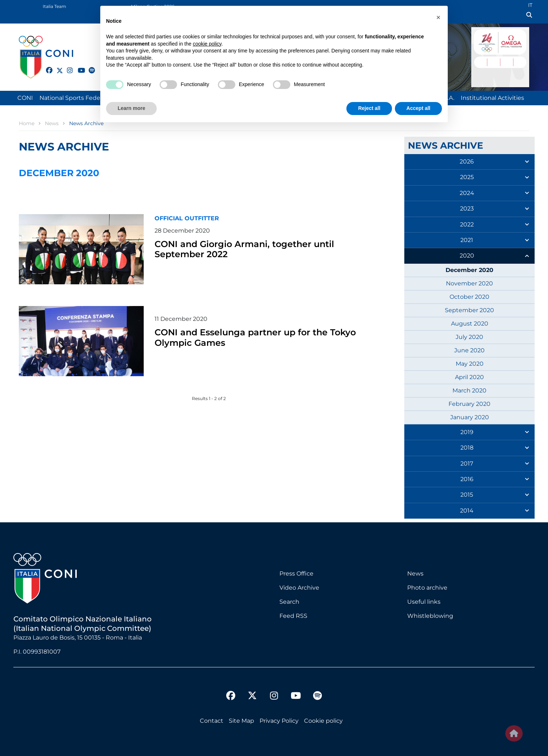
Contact (212, 721)
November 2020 (469, 283)
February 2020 (469, 404)
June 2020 (469, 350)
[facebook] (46, 66)
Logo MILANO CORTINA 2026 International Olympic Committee (484, 41)
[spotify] (89, 66)
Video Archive (299, 588)
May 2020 (470, 364)
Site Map (241, 721)
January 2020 (470, 417)
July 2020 (469, 337)
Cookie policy (323, 721)
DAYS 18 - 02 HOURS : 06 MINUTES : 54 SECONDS (500, 61)
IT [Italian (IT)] (530, 5)
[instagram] (67, 66)
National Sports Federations (80, 98)
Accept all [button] (418, 108)
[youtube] (78, 66)
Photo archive (427, 588)
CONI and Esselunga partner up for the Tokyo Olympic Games (265, 337)
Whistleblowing (430, 616)
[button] (438, 17)
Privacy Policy (279, 721)
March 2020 (469, 390)
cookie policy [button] (207, 44)
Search (289, 602)
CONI (25, 98)
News (415, 574)
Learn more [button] (131, 108)
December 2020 (469, 270)
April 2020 (469, 377)
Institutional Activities (492, 98)
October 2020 (469, 297)
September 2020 (469, 310)
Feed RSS (293, 616)
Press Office (296, 574)
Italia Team (54, 6)
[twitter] (56, 69)
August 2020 (470, 324)
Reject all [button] (369, 108)
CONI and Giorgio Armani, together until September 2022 (253, 249)
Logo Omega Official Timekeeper (513, 41)
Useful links (424, 602)
